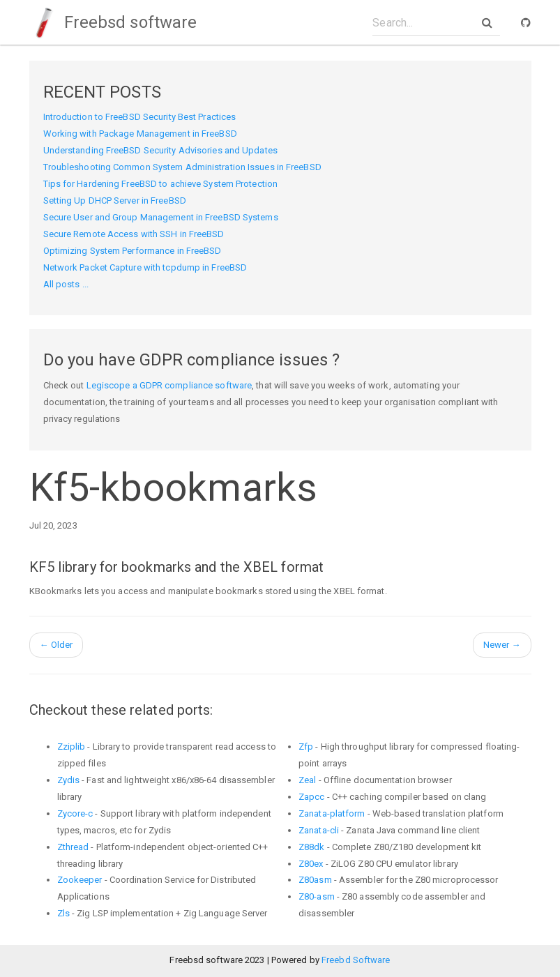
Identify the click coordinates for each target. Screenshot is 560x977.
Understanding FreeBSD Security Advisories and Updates (160, 150)
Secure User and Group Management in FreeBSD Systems (161, 217)
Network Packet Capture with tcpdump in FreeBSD (145, 267)
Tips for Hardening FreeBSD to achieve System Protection (161, 184)
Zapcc (312, 797)
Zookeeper (80, 880)
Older (56, 645)
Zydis (69, 780)
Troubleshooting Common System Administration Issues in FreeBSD (182, 167)
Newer (502, 645)
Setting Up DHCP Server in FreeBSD (115, 200)
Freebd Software (356, 960)
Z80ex (311, 864)
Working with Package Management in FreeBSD (140, 134)
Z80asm (315, 880)
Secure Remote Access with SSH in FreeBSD (134, 234)
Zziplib (71, 747)
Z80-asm (317, 896)
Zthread (73, 847)
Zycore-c (75, 813)
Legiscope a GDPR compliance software (169, 385)
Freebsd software (113, 22)
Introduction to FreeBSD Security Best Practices (140, 117)
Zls (63, 913)
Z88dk (312, 847)
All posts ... (66, 284)
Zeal (307, 780)
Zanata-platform (332, 813)
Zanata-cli (319, 830)
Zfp (306, 747)
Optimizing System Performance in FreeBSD (133, 251)
